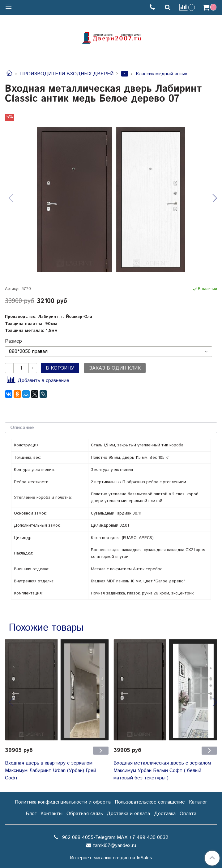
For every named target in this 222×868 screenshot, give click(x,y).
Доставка (165, 814)
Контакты (51, 814)
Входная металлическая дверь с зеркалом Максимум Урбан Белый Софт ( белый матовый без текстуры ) (162, 771)
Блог (31, 814)
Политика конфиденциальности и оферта (63, 802)
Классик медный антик (162, 74)
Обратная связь (85, 814)
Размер (13, 341)
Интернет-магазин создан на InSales (111, 858)
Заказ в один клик (115, 368)
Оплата (188, 814)
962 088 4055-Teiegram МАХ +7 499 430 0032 (114, 837)
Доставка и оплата (128, 814)
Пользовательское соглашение (150, 802)
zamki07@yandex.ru (114, 846)
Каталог (198, 802)
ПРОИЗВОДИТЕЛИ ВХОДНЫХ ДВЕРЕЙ (67, 74)
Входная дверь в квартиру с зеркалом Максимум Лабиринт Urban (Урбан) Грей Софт (51, 771)
